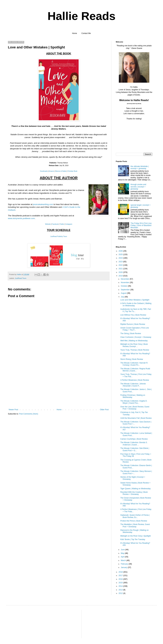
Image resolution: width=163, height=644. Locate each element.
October (124, 286)
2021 (121, 269)
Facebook (55, 224)
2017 (121, 576)
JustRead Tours (21, 278)
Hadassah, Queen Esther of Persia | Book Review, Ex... (135, 516)
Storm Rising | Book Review (132, 359)
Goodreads (44, 171)
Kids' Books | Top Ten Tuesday (133, 539)
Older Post (104, 410)
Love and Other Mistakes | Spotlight (135, 300)
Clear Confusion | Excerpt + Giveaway (136, 337)
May (123, 553)
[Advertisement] (59, 386)
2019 (121, 276)
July (123, 297)
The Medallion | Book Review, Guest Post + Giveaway (135, 525)
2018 (121, 572)
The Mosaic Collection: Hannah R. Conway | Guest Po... (134, 364)
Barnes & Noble (61, 171)
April (123, 557)
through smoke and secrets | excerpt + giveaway (138, 187)
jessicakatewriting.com (43, 204)
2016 (121, 579)
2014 (121, 586)
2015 (121, 583)
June (123, 550)
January (124, 567)
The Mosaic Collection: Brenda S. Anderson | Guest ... (134, 444)
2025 (121, 254)
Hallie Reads (81, 16)
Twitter (62, 224)
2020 (121, 272)
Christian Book (72, 171)
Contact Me (86, 33)
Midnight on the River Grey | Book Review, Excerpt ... (134, 345)
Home (74, 33)
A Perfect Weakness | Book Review (135, 380)
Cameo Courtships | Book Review (134, 439)
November (125, 283)
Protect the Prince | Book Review (134, 521)
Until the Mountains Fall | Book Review (136, 418)
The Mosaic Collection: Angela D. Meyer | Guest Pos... (134, 402)
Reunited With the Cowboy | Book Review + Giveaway (134, 493)
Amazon (52, 171)
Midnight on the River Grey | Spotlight (136, 536)
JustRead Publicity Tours (59, 236)
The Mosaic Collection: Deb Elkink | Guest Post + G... (135, 449)
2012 (121, 593)
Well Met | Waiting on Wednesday (134, 341)
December (125, 279)
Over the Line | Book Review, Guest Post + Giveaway (135, 408)
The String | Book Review (131, 333)
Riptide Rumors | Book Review (133, 324)
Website (48, 224)
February (125, 564)
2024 (121, 258)
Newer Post (13, 410)
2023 (121, 262)
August (124, 293)
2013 (121, 590)
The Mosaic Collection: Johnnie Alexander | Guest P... (133, 385)
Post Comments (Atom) (29, 414)
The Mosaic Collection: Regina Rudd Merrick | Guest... (135, 370)
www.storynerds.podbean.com (21, 218)
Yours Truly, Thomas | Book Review (135, 350)
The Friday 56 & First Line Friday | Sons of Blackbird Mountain (141, 225)
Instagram (69, 224)
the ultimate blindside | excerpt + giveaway (140, 167)
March (124, 560)
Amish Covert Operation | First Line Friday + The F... (135, 329)
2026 (121, 251)
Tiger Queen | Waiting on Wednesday (136, 489)
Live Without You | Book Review (133, 315)
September (126, 290)
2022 (121, 265)
